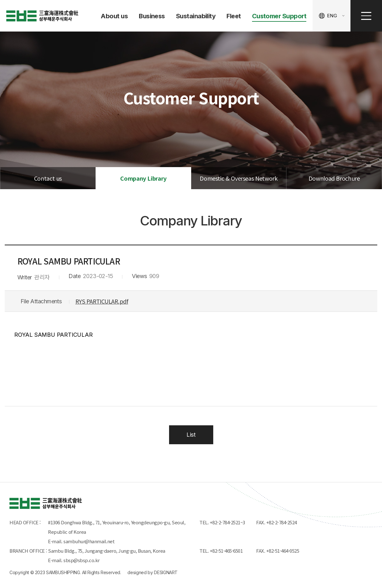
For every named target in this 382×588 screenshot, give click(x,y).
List (191, 435)
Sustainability (196, 16)
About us (114, 16)
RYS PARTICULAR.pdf (102, 301)
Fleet (234, 16)
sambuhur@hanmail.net (89, 541)
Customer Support (279, 16)
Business (152, 16)
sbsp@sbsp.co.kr (82, 560)
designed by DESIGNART (153, 572)
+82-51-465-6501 (227, 551)
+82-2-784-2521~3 (227, 522)
